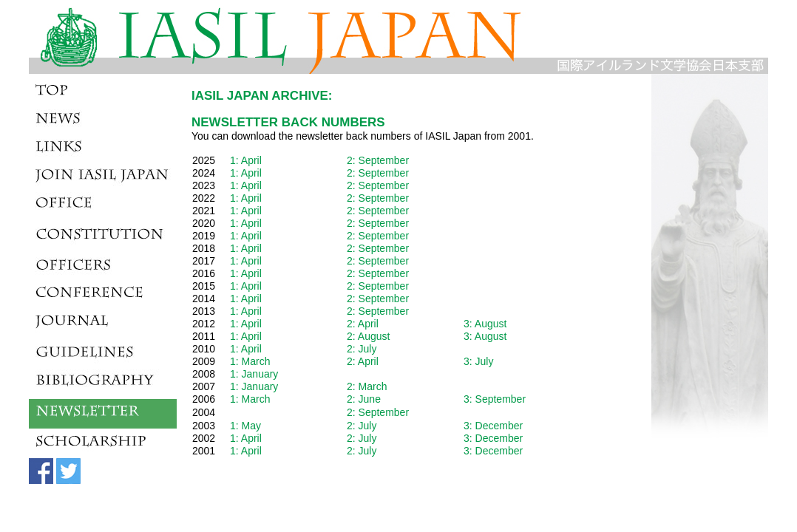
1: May (245, 426)
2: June (364, 399)
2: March (367, 386)
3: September (495, 399)
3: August (485, 324)
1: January (254, 374)
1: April (246, 160)
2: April (363, 324)
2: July (362, 349)
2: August (368, 336)
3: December (493, 426)
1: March (250, 361)
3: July (478, 361)
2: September (378, 160)
